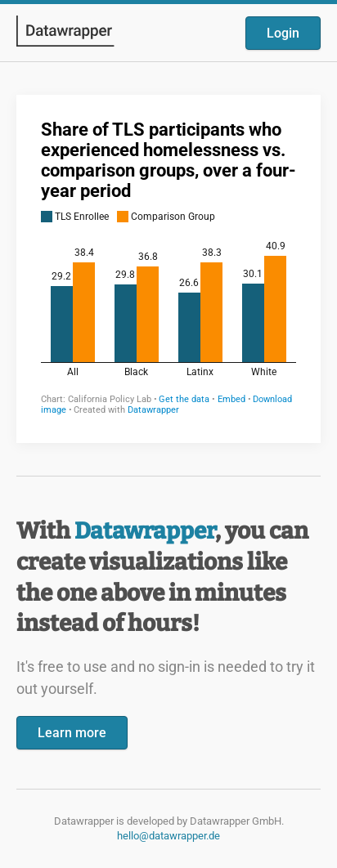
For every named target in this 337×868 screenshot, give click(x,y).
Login (283, 33)
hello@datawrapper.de (168, 836)
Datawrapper (145, 531)
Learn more (72, 733)
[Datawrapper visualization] (168, 267)
